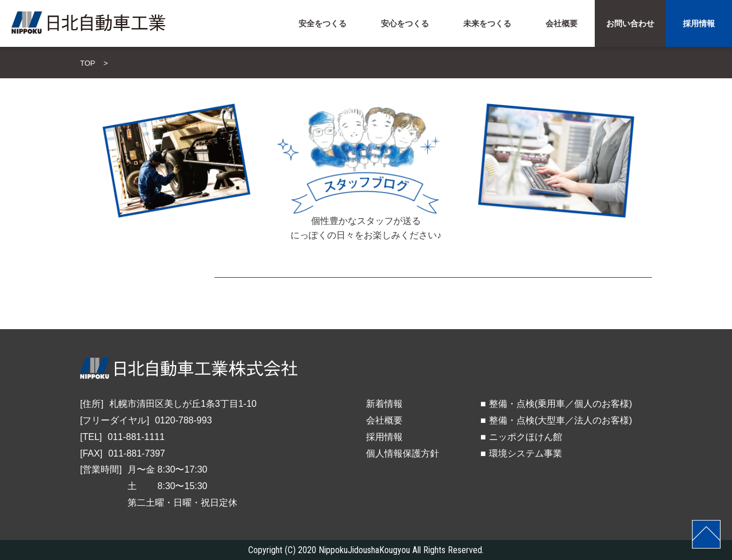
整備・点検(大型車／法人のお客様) (561, 420)
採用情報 (384, 437)
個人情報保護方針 (403, 453)
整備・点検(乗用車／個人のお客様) (561, 404)
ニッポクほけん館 (526, 437)
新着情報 (384, 404)
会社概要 (384, 420)
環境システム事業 (526, 453)
